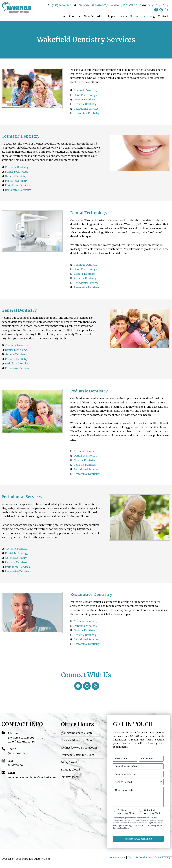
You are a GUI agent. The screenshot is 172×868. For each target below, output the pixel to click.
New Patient (94, 16)
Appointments (117, 16)
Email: (12, 773)
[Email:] (3, 772)
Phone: (12, 749)
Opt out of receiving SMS (152, 812)
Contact (163, 16)
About (75, 16)
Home (62, 16)
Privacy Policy (162, 857)
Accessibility (118, 857)
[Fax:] (3, 761)
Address (13, 733)
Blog (152, 16)
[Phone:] (3, 749)
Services (138, 16)
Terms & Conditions (140, 857)
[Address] (3, 733)
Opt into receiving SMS (126, 812)
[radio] (153, 5)
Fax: (10, 761)
